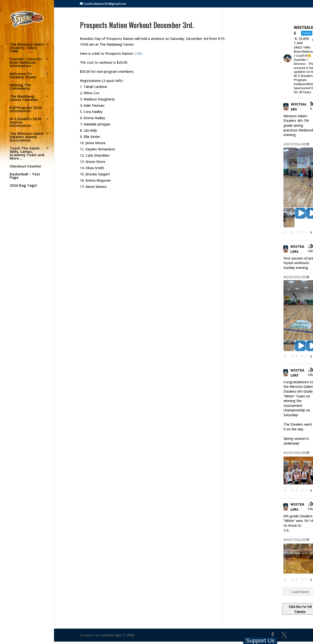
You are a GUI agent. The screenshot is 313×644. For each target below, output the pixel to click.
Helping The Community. (20, 87)
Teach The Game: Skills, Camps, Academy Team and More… (27, 153)
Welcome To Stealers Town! (23, 76)
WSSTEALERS (299, 107)
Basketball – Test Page (25, 176)
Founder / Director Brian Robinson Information (26, 63)
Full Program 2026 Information (26, 109)
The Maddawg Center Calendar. (24, 98)
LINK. (138, 53)
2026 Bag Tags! (23, 186)
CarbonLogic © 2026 (117, 635)
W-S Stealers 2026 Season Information (25, 122)
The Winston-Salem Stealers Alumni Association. (27, 137)
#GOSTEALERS (295, 144)
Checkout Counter (25, 166)
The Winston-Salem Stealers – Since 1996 (27, 48)
